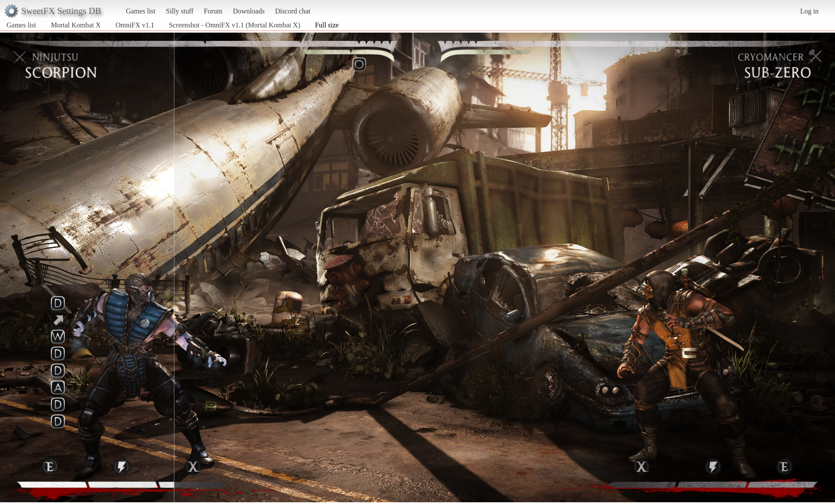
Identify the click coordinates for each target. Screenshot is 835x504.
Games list (141, 11)
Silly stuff (180, 11)
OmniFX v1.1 (135, 25)
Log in (809, 11)
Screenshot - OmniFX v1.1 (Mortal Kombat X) (235, 25)
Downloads (249, 11)
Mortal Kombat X (76, 25)
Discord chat (292, 11)
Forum (213, 11)
